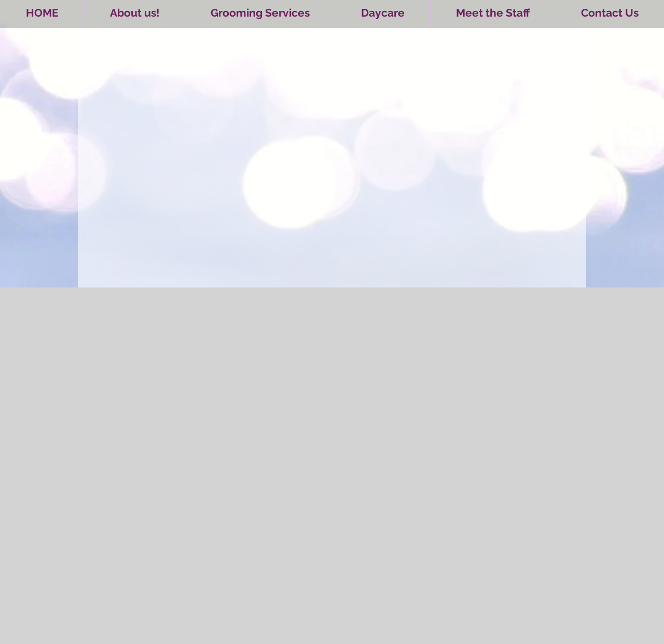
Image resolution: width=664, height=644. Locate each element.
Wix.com (226, 638)
